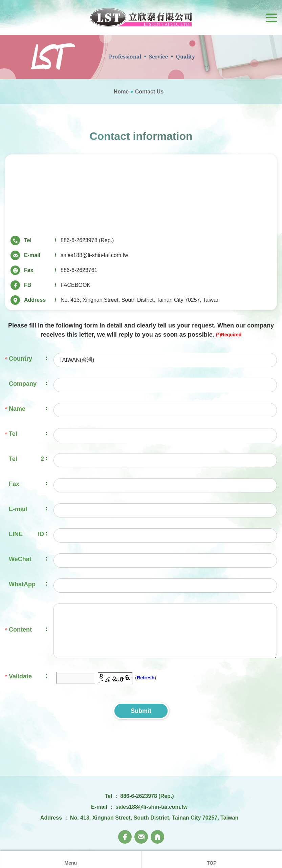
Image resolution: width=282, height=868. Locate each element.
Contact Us (149, 92)
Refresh (146, 678)
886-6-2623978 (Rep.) (87, 240)
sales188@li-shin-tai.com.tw (94, 255)
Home (121, 92)
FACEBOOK (75, 285)
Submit (141, 711)
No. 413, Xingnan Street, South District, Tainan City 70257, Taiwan (140, 300)
